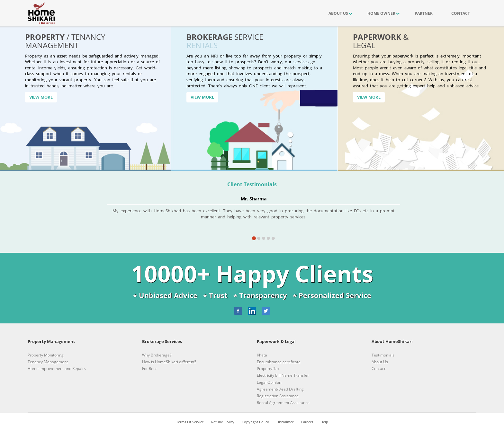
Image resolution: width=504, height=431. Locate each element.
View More (41, 97)
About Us (380, 362)
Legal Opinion (269, 382)
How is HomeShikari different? (169, 362)
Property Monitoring (46, 355)
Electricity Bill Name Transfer (283, 375)
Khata (262, 355)
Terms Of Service (190, 422)
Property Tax (268, 369)
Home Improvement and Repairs (57, 369)
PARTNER (424, 13)
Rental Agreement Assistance (283, 403)
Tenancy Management (48, 362)
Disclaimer (285, 422)
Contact (378, 369)
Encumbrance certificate (279, 362)
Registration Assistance (278, 396)
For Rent (149, 369)
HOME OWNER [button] (381, 13)
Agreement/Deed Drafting (280, 389)
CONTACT (461, 13)
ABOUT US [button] (338, 13)
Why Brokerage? (157, 355)
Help (324, 422)
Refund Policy (223, 422)
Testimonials (383, 355)
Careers (307, 422)
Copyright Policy (255, 422)
